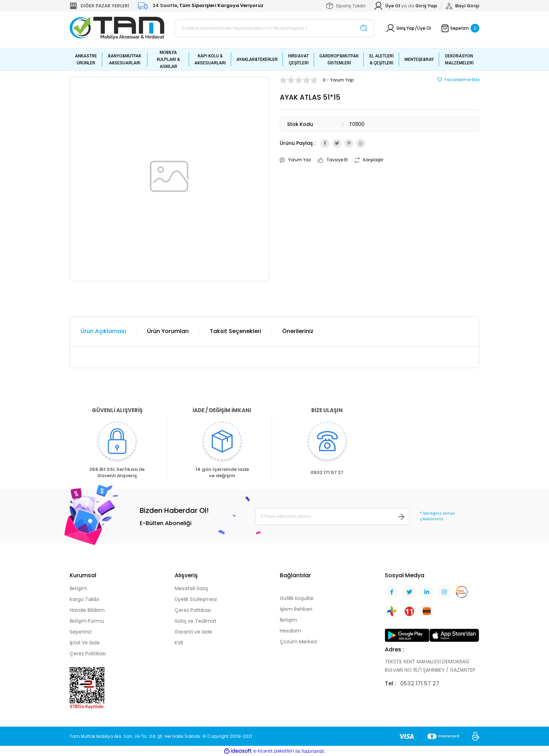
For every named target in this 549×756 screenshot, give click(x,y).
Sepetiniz (81, 632)
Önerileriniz (298, 331)
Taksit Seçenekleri (235, 331)
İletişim (78, 588)
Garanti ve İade (193, 632)
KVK (179, 643)
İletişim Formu (87, 621)
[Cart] (460, 28)
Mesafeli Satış (191, 588)
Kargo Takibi (84, 599)
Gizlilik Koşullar (297, 598)
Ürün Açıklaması (103, 331)
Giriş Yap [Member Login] (405, 28)
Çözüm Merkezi (298, 642)
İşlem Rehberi (296, 609)
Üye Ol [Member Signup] (424, 28)
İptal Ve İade (85, 643)
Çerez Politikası (88, 653)
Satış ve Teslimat (196, 621)
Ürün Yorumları (168, 331)
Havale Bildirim (87, 610)
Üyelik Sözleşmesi (196, 599)
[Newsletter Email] (332, 516)
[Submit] (401, 516)
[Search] (274, 28)
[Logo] (117, 28)
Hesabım (290, 631)
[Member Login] (426, 6)
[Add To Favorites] (458, 80)
